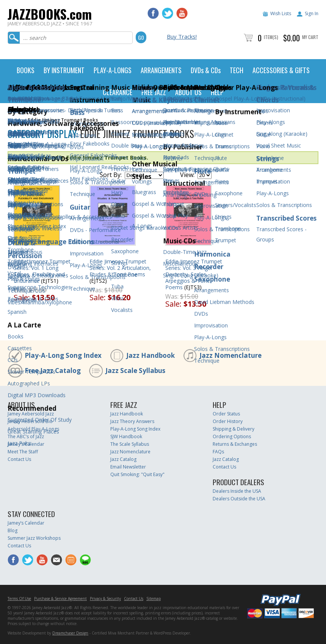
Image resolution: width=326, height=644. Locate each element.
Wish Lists (281, 13)
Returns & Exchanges (235, 444)
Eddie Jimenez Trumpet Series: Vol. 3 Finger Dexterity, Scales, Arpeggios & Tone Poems (194, 274)
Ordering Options (232, 436)
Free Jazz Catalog (53, 371)
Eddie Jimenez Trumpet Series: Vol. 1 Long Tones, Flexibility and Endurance (42, 271)
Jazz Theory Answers (132, 421)
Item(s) (271, 37)
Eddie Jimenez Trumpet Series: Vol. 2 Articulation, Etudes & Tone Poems (120, 268)
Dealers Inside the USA (237, 491)
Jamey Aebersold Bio (30, 421)
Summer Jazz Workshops (34, 538)
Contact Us (19, 459)
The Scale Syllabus (130, 444)
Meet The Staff (23, 452)
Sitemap (154, 599)
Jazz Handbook (150, 355)
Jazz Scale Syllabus (135, 371)
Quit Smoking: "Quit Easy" (137, 474)
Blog (13, 530)
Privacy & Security (105, 599)
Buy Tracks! (182, 36)
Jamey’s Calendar (26, 444)
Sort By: (111, 175)
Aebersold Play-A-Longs (33, 429)
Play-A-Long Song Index (63, 355)
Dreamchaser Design (70, 633)
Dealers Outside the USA (239, 499)
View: (187, 175)
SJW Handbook (126, 436)
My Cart (310, 37)
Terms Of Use (19, 599)
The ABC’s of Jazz (26, 436)
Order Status (226, 414)
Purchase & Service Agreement (60, 599)
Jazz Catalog (123, 459)
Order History (228, 421)
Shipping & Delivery (234, 429)
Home (14, 120)
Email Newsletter (128, 467)
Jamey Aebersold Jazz (31, 414)
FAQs (218, 452)
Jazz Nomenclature (230, 355)
